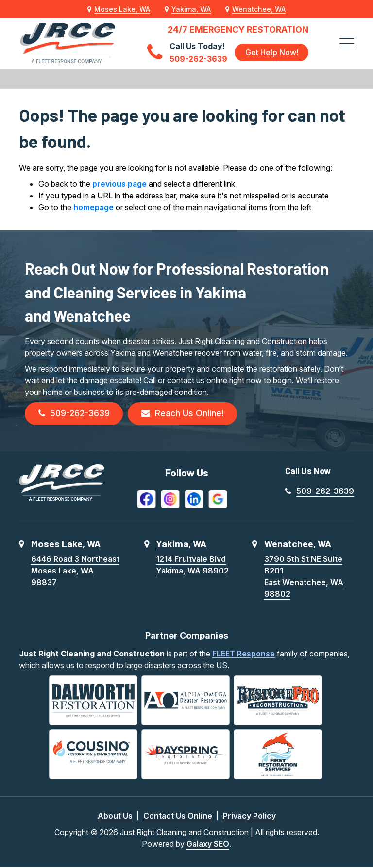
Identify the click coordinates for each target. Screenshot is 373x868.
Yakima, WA (191, 9)
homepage (93, 207)
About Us (115, 817)
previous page (119, 184)
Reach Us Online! (186, 414)
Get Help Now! (272, 52)
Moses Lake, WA (122, 9)
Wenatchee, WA (259, 9)
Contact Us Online (178, 817)
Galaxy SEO (208, 845)
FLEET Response (244, 654)
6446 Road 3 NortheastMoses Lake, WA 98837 (75, 571)
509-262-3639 (75, 414)
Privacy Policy (249, 817)
